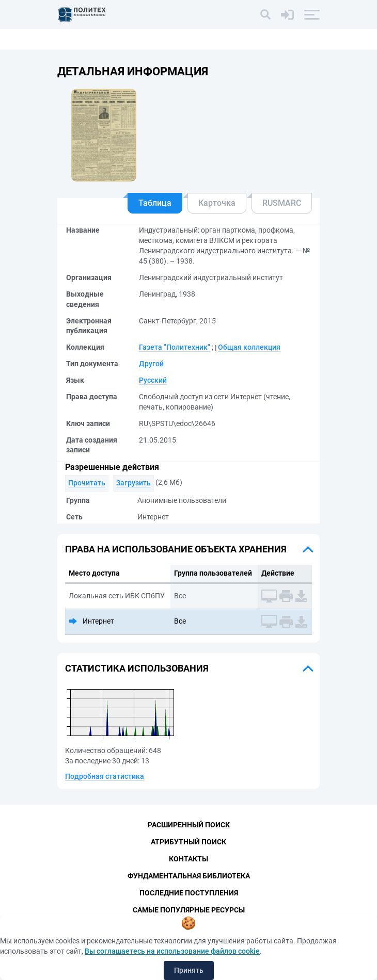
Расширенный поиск (189, 825)
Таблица (155, 203)
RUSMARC (282, 203)
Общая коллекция (249, 347)
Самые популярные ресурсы (189, 910)
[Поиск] (265, 14)
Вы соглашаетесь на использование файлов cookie (172, 951)
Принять (189, 970)
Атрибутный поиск (189, 842)
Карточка (217, 203)
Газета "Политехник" (175, 347)
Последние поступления (189, 893)
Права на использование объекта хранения (176, 549)
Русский (153, 380)
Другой (151, 364)
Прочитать (87, 483)
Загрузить (133, 483)
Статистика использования (137, 668)
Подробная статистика (105, 776)
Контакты (189, 859)
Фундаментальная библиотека (189, 876)
